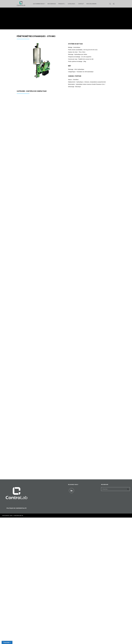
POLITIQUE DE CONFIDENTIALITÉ (16, 508)
